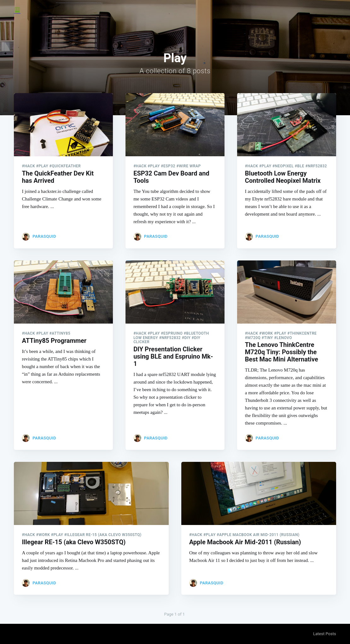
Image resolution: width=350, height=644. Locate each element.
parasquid (44, 236)
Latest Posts (325, 634)
